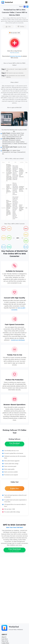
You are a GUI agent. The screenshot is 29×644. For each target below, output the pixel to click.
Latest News (5, 639)
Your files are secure (14, 53)
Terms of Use (5, 641)
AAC (9, 229)
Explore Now (14, 488)
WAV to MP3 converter (18, 309)
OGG (4, 238)
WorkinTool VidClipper (18, 340)
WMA (9, 247)
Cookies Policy (5, 643)
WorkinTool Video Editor (15, 56)
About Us (4, 637)
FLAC (4, 247)
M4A (4, 229)
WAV (9, 238)
